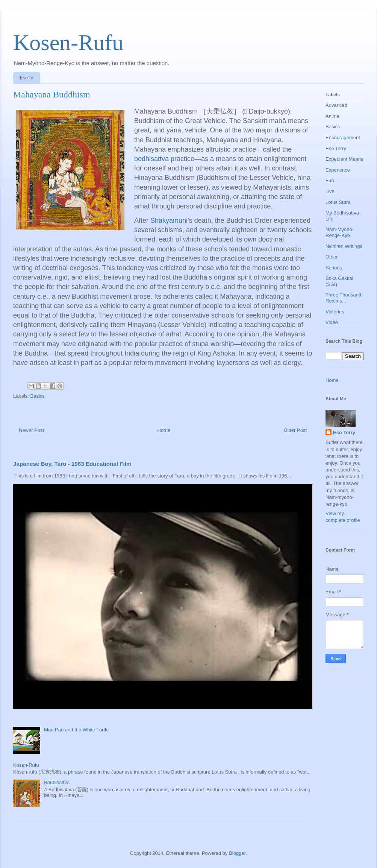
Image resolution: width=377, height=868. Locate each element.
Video (332, 322)
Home (164, 430)
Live (330, 191)
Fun (330, 180)
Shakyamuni (169, 220)
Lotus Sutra (338, 202)
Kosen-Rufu (68, 43)
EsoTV (27, 78)
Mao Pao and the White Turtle (76, 730)
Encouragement (343, 138)
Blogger (237, 853)
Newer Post (31, 430)
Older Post (295, 430)
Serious (334, 268)
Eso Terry (336, 148)
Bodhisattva (57, 782)
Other (332, 257)
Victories (335, 312)
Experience (338, 170)
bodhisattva (151, 159)
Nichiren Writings (344, 246)
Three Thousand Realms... (343, 298)
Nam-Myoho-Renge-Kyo (340, 232)
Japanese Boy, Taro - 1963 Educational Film (72, 464)
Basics (38, 396)
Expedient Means (344, 159)
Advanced (336, 105)
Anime (332, 116)
